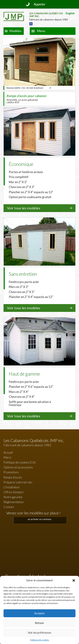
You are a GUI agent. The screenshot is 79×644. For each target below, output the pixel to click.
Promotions (11, 472)
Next (71, 64)
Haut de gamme (24, 374)
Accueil (8, 452)
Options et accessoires (18, 467)
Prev (8, 64)
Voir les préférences (39, 633)
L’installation (12, 487)
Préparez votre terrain (18, 482)
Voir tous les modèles (24, 208)
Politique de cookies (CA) (20, 462)
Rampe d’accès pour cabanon (26, 99)
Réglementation (14, 502)
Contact (9, 507)
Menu (41, 31)
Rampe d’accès (13, 477)
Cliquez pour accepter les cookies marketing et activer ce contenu (39, 517)
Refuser (39, 623)
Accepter (40, 613)
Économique (21, 164)
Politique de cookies (40, 640)
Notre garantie (13, 497)
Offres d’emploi (13, 492)
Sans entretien (23, 274)
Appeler (40, 4)
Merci (7, 457)
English (70, 13)
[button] (74, 580)
